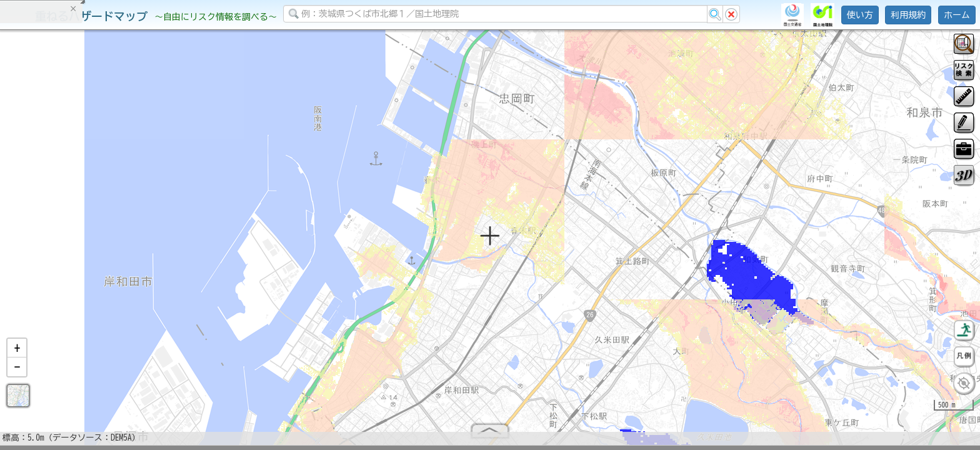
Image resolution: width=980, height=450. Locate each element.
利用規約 (908, 15)
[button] (17, 353)
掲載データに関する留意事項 (68, 212)
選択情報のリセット (132, 246)
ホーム (957, 15)
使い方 (860, 15)
